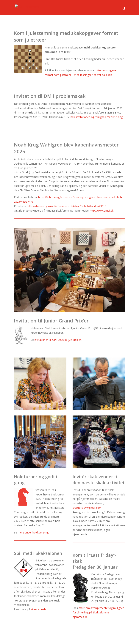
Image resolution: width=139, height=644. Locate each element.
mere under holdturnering (33, 532)
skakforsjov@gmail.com (87, 508)
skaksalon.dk (38, 609)
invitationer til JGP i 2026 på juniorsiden (58, 340)
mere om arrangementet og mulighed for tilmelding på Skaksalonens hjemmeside (98, 612)
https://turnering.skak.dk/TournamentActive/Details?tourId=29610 (67, 206)
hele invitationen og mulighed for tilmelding (97, 117)
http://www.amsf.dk (102, 211)
